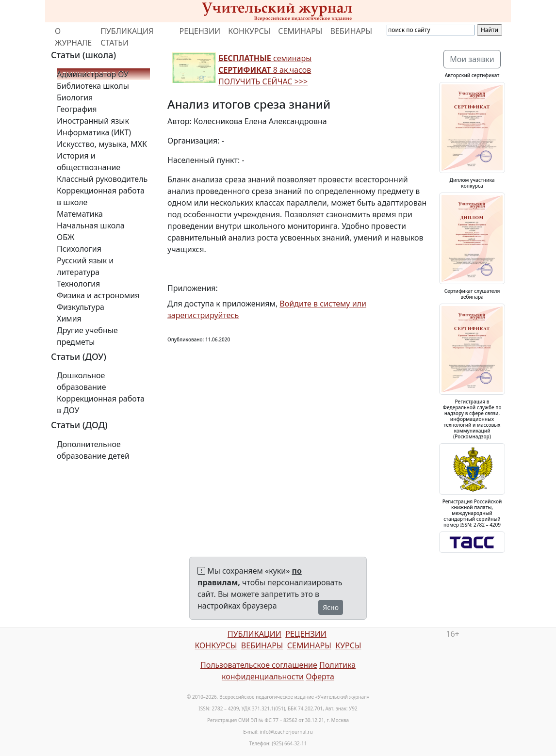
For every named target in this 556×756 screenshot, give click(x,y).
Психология (79, 249)
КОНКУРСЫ (249, 31)
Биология (75, 97)
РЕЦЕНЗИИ (200, 31)
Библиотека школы (93, 86)
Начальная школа (91, 225)
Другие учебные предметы (87, 336)
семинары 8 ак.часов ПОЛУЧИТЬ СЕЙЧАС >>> (265, 70)
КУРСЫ (348, 645)
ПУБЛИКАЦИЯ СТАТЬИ (127, 37)
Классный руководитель (102, 179)
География (77, 109)
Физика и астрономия (98, 295)
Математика (80, 214)
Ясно (331, 607)
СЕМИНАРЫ (300, 31)
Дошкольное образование (82, 381)
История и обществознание (89, 161)
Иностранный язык (93, 121)
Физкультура (81, 307)
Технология (78, 284)
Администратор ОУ (93, 74)
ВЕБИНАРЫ (351, 31)
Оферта (320, 676)
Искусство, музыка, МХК (102, 144)
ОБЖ (65, 237)
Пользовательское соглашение (259, 665)
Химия (69, 319)
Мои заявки (472, 59)
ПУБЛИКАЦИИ (254, 634)
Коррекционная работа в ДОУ (101, 404)
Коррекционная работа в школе (101, 196)
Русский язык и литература (85, 266)
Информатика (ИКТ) (94, 132)
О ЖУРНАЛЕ (73, 37)
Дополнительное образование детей (93, 450)
